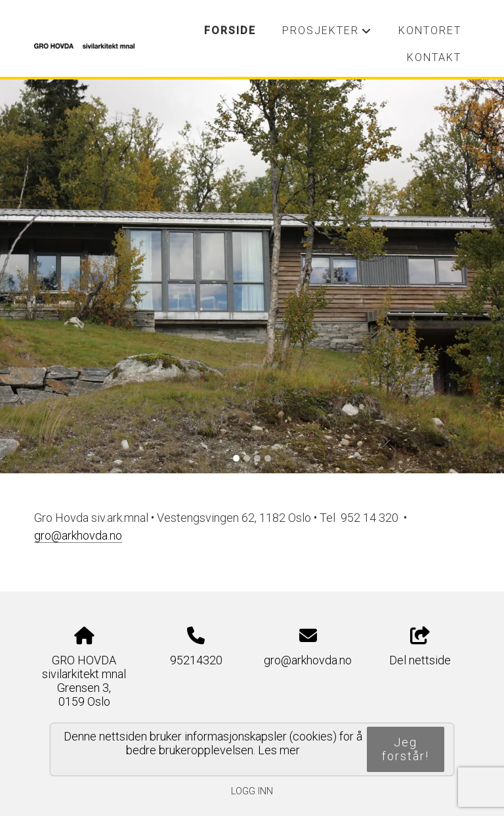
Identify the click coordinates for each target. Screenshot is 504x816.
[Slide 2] (247, 458)
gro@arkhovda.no (308, 660)
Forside (230, 31)
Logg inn (252, 791)
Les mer (279, 750)
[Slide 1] (236, 458)
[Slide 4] (268, 458)
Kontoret (430, 31)
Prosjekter (327, 34)
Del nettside (420, 647)
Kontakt (434, 57)
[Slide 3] (257, 458)
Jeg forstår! (406, 749)
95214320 (196, 660)
